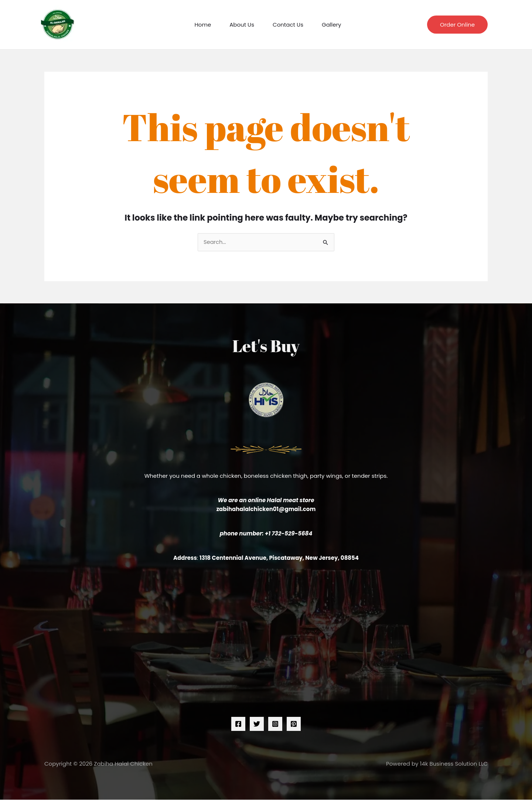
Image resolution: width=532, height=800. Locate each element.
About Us (242, 25)
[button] (457, 25)
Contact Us (288, 25)
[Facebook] (238, 724)
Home (203, 25)
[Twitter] (257, 724)
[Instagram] (275, 724)
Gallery (332, 25)
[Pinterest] (294, 724)
